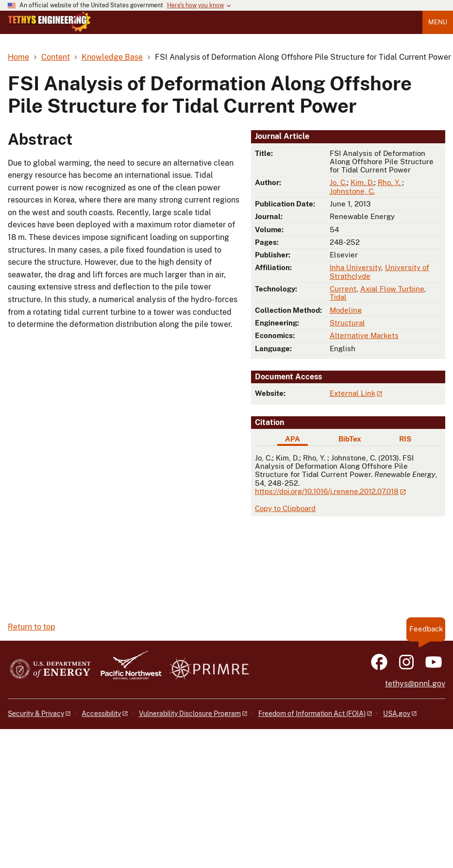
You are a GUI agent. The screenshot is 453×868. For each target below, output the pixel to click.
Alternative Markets (364, 335)
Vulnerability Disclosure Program (190, 714)
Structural (347, 323)
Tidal (338, 297)
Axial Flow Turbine (392, 289)
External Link (352, 393)
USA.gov (397, 714)
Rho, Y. (390, 182)
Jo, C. (338, 182)
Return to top (32, 627)
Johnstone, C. (352, 191)
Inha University (355, 267)
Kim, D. (362, 182)
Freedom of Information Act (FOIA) (312, 714)
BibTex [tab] (350, 439)
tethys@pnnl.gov (415, 684)
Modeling (346, 310)
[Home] (49, 29)
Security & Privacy (36, 714)
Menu (438, 22)
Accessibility (101, 714)
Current (343, 289)
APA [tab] (293, 439)
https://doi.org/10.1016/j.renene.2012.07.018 (327, 491)
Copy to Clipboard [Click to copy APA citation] (285, 508)
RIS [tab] (405, 439)
